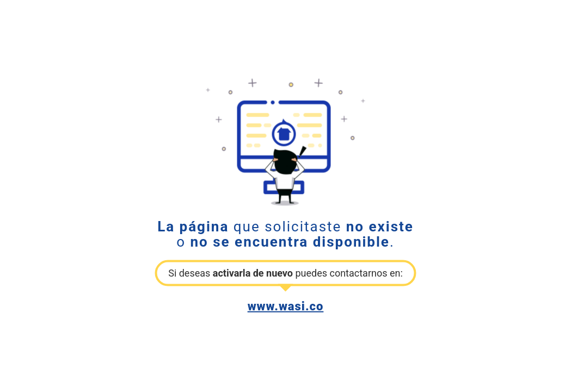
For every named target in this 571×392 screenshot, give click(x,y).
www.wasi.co (286, 306)
